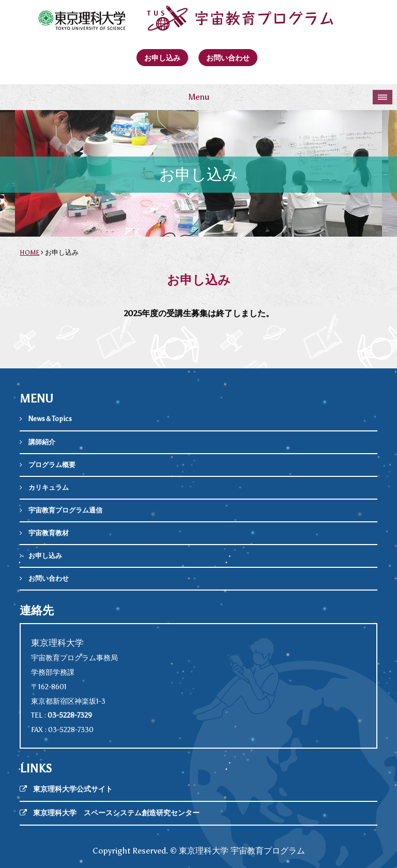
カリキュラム (49, 487)
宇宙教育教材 (49, 533)
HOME (29, 252)
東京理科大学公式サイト (73, 789)
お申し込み (162, 58)
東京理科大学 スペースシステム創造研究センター (116, 813)
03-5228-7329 (70, 715)
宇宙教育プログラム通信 (65, 510)
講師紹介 (42, 442)
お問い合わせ (228, 58)
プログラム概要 (52, 465)
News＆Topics (50, 419)
